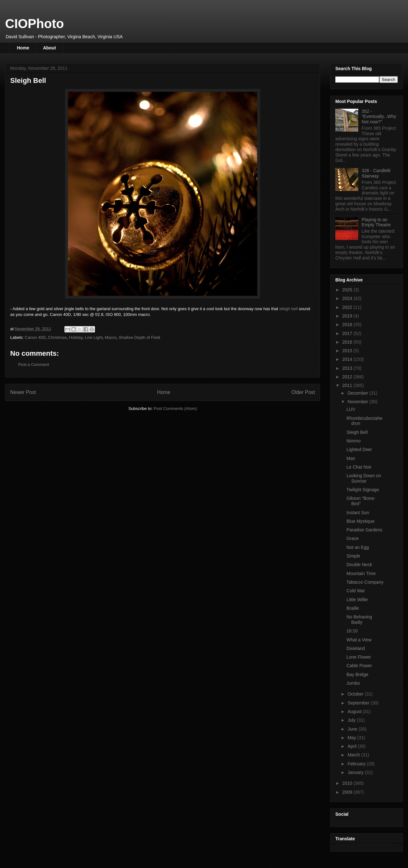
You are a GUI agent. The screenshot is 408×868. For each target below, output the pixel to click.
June (353, 729)
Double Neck (359, 565)
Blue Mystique (361, 521)
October (356, 694)
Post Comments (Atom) (175, 408)
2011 (348, 385)
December (358, 393)
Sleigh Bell (357, 432)
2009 (348, 792)
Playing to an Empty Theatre (376, 222)
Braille (353, 608)
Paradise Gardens (364, 530)
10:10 (352, 631)
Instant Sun (358, 513)
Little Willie (357, 600)
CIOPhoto (34, 24)
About (49, 48)
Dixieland (356, 648)
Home (23, 48)
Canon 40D (35, 337)
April (353, 746)
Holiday (76, 337)
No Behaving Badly (359, 620)
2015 (348, 351)
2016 (348, 342)
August (355, 711)
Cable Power (359, 666)
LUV (351, 409)
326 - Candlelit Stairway (376, 173)
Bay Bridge (357, 675)
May (352, 738)
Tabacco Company (365, 582)
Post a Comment (34, 365)
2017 (348, 333)
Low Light (94, 337)
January (356, 772)
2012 (348, 377)
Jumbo (353, 683)
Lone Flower (359, 657)
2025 (348, 290)
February (357, 764)
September (359, 703)
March (354, 755)
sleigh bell (288, 309)
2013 (348, 368)
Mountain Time (361, 573)
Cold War (356, 591)
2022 (348, 307)
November (358, 402)
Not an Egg (358, 547)
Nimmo (353, 441)
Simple (353, 556)
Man (351, 458)
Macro (111, 337)
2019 (348, 316)
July (352, 720)
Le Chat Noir (359, 467)
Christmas (58, 337)
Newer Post (23, 392)
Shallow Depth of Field (139, 337)
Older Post (303, 392)
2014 (348, 359)
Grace (353, 538)
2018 (348, 325)
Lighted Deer (359, 449)
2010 (348, 783)
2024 (348, 298)
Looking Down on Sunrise (364, 478)
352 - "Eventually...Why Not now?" (379, 117)
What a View (359, 640)
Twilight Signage (363, 490)
